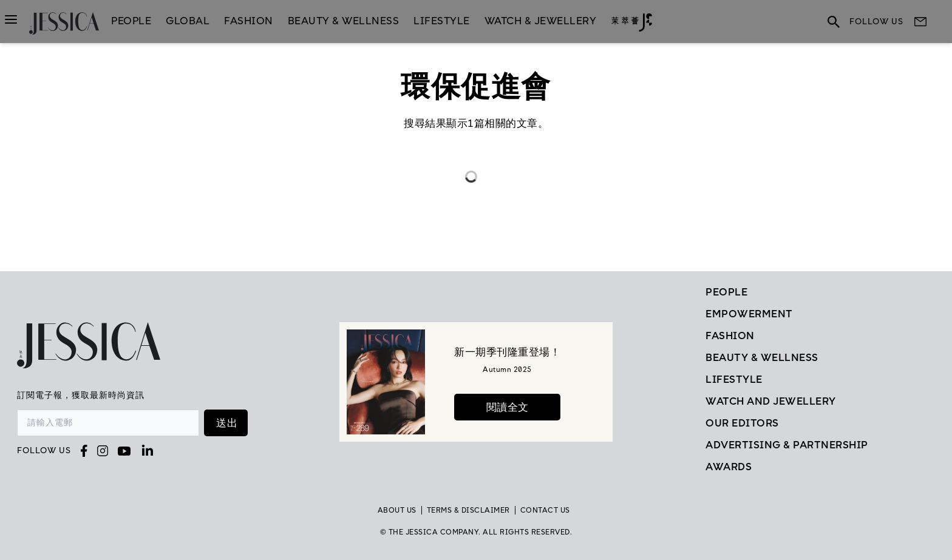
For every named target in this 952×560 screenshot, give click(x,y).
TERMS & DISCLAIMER (468, 510)
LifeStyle (442, 21)
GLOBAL (188, 21)
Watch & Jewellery (541, 21)
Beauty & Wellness (344, 21)
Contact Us (545, 510)
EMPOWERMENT (749, 314)
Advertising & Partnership (787, 445)
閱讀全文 (508, 407)
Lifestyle (734, 379)
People (131, 21)
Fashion (249, 21)
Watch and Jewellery (771, 401)
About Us (397, 510)
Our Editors (742, 423)
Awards (729, 467)
